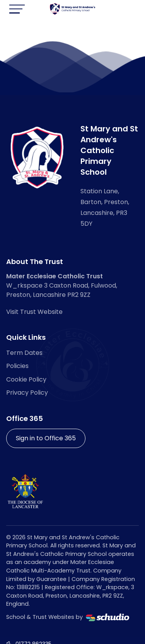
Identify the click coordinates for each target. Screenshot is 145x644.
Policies (17, 366)
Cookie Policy (26, 379)
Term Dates (24, 353)
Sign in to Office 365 (46, 438)
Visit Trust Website (34, 312)
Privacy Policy (27, 393)
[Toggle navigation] (17, 9)
